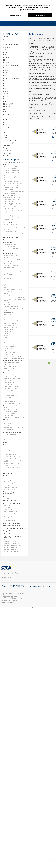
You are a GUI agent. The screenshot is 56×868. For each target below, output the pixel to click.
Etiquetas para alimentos (11, 187)
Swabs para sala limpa (10, 518)
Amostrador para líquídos (11, 166)
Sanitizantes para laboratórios (13, 525)
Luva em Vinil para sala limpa (13, 463)
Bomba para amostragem (11, 175)
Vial (5, 234)
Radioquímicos (8, 338)
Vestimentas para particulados (12, 545)
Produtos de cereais (10, 331)
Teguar (5, 135)
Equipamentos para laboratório (13, 372)
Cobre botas (8, 539)
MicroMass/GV (8, 104)
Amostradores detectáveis (12, 170)
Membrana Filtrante (10, 401)
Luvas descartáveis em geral (12, 448)
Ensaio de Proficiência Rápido (13, 360)
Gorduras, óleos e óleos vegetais (13, 308)
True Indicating (8, 145)
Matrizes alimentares (10, 315)
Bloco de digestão (9, 380)
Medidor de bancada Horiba (13, 392)
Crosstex (6, 62)
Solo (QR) (7, 370)
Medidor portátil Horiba (12, 395)
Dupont (6, 75)
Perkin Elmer (7, 119)
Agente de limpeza (10, 257)
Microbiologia (7, 473)
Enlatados (7, 295)
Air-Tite (6, 39)
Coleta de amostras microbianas (13, 477)
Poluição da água (9, 325)
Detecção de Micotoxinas (11, 483)
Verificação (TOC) (9, 219)
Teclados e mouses (10, 415)
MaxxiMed (6, 101)
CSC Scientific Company (11, 65)
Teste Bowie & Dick (10, 437)
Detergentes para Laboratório (13, 250)
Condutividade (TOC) (10, 206)
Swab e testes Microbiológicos (13, 403)
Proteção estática (9, 468)
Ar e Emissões (8, 263)
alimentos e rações (10, 261)
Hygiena (6, 88)
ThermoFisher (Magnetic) (11, 140)
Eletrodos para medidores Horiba (13, 386)
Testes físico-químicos (11, 344)
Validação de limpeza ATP (11, 489)
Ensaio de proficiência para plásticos (14, 297)
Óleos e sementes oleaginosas (13, 319)
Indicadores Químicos (10, 435)
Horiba (5, 85)
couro (6, 287)
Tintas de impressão (10, 354)
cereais (6, 281)
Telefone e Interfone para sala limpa (14, 417)
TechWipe (6, 132)
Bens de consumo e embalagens (14, 270)
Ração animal (8, 337)
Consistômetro (8, 384)
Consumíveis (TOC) (10, 208)
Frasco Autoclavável (10, 413)
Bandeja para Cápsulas (10, 173)
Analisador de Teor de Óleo (12, 376)
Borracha (7, 276)
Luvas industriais (9, 450)
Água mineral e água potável (12, 259)
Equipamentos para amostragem (13, 183)
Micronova (7, 109)
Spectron (6, 127)
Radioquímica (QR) (9, 368)
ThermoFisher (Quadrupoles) (12, 142)
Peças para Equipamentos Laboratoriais (12, 492)
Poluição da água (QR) (10, 366)
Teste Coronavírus (9, 533)
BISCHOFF (6, 54)
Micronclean (7, 106)
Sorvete (7, 342)
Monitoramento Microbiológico (13, 475)
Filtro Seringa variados (10, 231)
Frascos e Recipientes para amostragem (15, 191)
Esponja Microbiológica (11, 388)
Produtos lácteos (9, 333)
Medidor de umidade (10, 399)
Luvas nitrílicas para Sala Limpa (14, 467)
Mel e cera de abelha (10, 317)
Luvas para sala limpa (10, 458)
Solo (6, 340)
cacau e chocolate (9, 279)
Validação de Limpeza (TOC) (12, 217)
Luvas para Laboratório (10, 454)
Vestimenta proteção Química (12, 543)
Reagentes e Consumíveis (12, 523)
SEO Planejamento (13, 599)
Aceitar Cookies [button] (40, 15)
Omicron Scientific (9, 114)
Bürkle (5, 59)
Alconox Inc (7, 41)
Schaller (6, 122)
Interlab (6, 91)
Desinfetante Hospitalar (11, 237)
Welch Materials (8, 155)
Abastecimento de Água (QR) (12, 362)
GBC (5, 80)
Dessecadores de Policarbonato (13, 248)
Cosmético (7, 285)
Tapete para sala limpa (10, 520)
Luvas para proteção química (12, 456)
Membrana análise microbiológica (14, 427)
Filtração (6, 419)
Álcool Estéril (8, 505)
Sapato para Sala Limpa (11, 516)
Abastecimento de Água (11, 255)
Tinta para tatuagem (10, 352)
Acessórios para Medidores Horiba (14, 374)
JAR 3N (6, 93)
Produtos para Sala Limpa (11, 503)
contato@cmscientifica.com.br (40, 585)
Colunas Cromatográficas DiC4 (14, 226)
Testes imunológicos (10, 346)
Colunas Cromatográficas (11, 224)
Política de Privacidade (8, 602)
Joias (6, 310)
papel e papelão (9, 321)
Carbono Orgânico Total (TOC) (12, 201)
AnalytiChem (7, 47)
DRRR (5, 72)
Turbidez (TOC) (8, 213)
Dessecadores (8, 242)
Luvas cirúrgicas (9, 446)
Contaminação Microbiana (11, 479)
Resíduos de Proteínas (11, 487)
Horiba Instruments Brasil (11, 390)
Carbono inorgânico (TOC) (11, 199)
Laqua (5, 442)
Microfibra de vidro (9, 429)
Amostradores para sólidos (12, 171)
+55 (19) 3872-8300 (17, 585)
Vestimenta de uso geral (11, 541)
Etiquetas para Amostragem (12, 189)
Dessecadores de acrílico (11, 244)
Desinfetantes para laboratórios (13, 239)
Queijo (6, 335)
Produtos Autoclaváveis (11, 500)
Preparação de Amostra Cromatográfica (15, 232)
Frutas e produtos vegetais (12, 306)
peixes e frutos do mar (11, 323)
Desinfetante (8, 291)
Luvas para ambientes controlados (14, 452)
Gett (5, 83)
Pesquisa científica (9, 496)
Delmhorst (7, 67)
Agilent (5, 36)
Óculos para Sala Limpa (11, 511)
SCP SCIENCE (7, 124)
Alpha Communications (11, 44)
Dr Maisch (6, 70)
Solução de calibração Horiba (12, 530)
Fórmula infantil (9, 304)
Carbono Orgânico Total (11, 195)
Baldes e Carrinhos (9, 407)
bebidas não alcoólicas (11, 268)
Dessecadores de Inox (11, 246)
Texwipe (6, 137)
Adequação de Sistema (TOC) (12, 197)
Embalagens (8, 293)
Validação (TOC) (9, 215)
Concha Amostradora (10, 179)
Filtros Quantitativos (10, 425)
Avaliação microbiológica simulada (14, 265)
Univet (5, 148)
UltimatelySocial (37, 607)
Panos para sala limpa (10, 512)
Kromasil (6, 98)
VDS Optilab (7, 150)
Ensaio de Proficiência (10, 253)
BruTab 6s (6, 57)
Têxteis (6, 350)
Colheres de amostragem (11, 177)
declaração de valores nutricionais (14, 289)
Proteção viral (8, 470)
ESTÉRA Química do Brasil (11, 78)
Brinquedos (8, 278)
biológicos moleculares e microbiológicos (11, 273)
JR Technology (8, 96)
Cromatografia (8, 222)
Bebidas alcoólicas (9, 267)
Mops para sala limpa (10, 509)
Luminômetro (8, 397)
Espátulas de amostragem (11, 185)
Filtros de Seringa (9, 421)
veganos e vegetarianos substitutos (14, 358)
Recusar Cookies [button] (16, 15)
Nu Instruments (8, 111)
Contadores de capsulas (11, 181)
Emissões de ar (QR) (10, 364)
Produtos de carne (9, 329)
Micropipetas (8, 498)
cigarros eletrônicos (10, 283)
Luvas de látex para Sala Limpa (14, 465)
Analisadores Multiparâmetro (12, 378)
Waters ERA (7, 153)
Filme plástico (8, 302)
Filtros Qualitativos (9, 423)
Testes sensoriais (9, 348)
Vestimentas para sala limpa (12, 549)
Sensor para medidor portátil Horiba (15, 528)
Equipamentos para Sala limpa (13, 405)
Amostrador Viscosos (10, 168)
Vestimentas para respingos (12, 547)
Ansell (5, 49)
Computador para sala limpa (12, 409)
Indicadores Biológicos (11, 434)
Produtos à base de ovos (11, 327)
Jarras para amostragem (11, 193)
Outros (6, 116)
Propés (6, 514)
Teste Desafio (8, 439)
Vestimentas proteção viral (12, 551)
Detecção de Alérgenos (11, 481)
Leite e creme (9, 312)
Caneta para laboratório (11, 382)
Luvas (5, 444)
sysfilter (6, 129)
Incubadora (7, 485)
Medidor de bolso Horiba (12, 393)
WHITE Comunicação (17, 598)
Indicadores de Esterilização (12, 432)
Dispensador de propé (11, 411)
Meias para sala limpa (10, 507)
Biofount (6, 52)
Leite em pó (8, 314)
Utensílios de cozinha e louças (13, 356)
